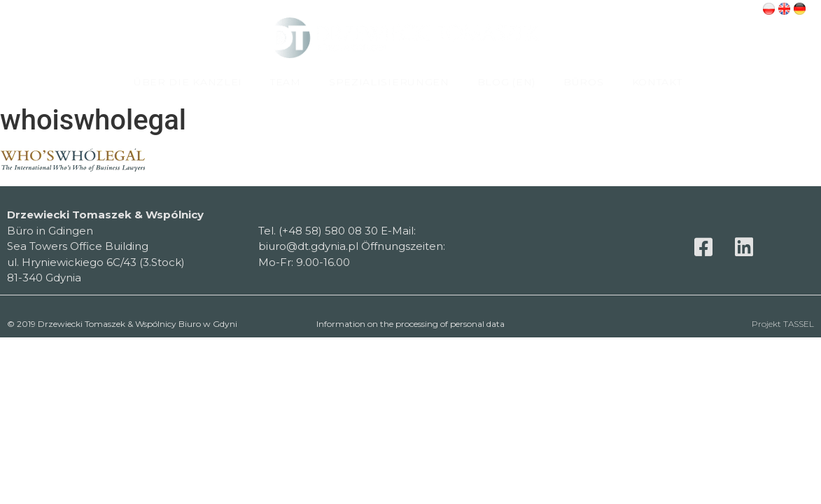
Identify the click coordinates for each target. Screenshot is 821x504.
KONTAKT (657, 82)
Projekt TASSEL (783, 324)
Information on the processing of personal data (410, 324)
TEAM (286, 82)
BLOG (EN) (506, 82)
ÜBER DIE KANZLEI (188, 82)
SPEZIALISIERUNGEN (389, 82)
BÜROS (584, 82)
